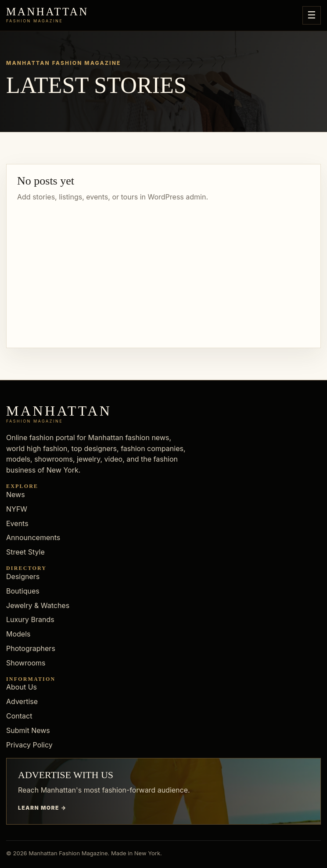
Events (17, 523)
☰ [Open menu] (312, 15)
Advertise (22, 701)
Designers (23, 576)
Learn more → (42, 808)
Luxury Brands (30, 619)
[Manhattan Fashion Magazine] (47, 15)
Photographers (31, 648)
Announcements (33, 537)
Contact (19, 716)
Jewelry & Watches (38, 605)
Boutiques (23, 591)
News (16, 494)
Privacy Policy (29, 745)
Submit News (28, 730)
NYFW (17, 509)
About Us (22, 687)
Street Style (25, 552)
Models (18, 634)
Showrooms (26, 663)
